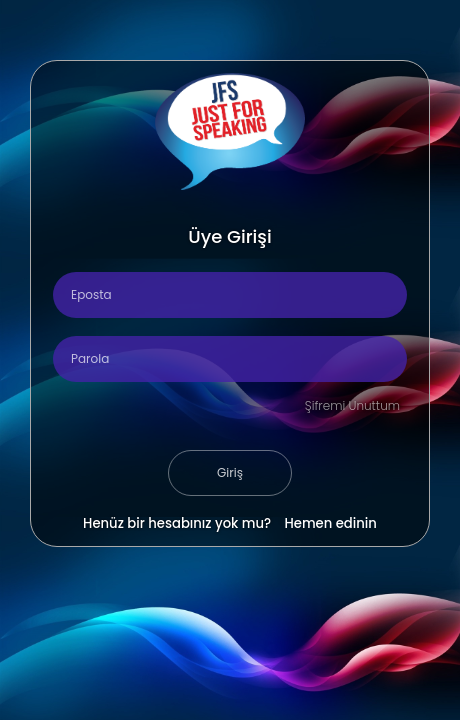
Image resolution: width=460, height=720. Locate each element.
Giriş (230, 472)
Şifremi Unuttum (352, 405)
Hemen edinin (330, 523)
